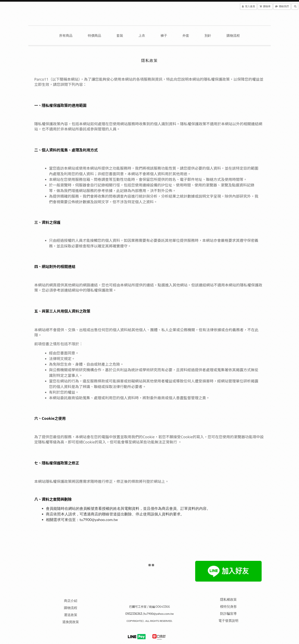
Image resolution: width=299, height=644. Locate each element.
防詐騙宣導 (228, 613)
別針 (208, 35)
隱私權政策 (228, 599)
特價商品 (94, 35)
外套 (186, 35)
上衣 (142, 35)
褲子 (164, 35)
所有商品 (66, 35)
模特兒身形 (228, 606)
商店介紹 (71, 601)
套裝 (120, 35)
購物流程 (233, 35)
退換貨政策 (71, 622)
